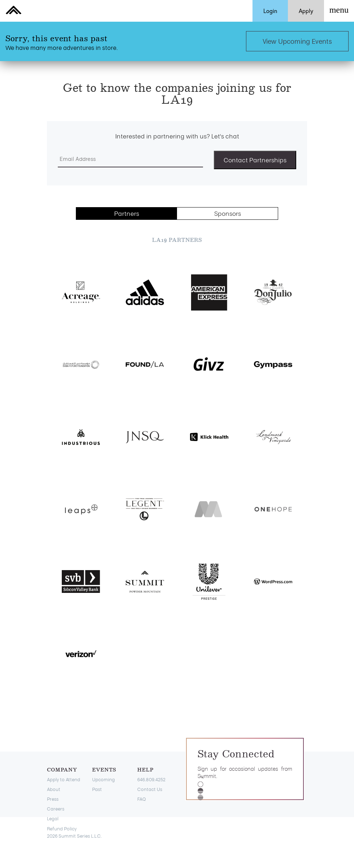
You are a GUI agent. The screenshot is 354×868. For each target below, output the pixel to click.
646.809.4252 (151, 779)
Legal (53, 818)
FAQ (142, 799)
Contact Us (150, 789)
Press (53, 799)
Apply (306, 11)
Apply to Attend (64, 779)
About (54, 789)
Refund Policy (62, 829)
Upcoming (103, 779)
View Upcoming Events (297, 41)
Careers (56, 809)
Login (270, 11)
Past (97, 789)
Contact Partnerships (255, 160)
